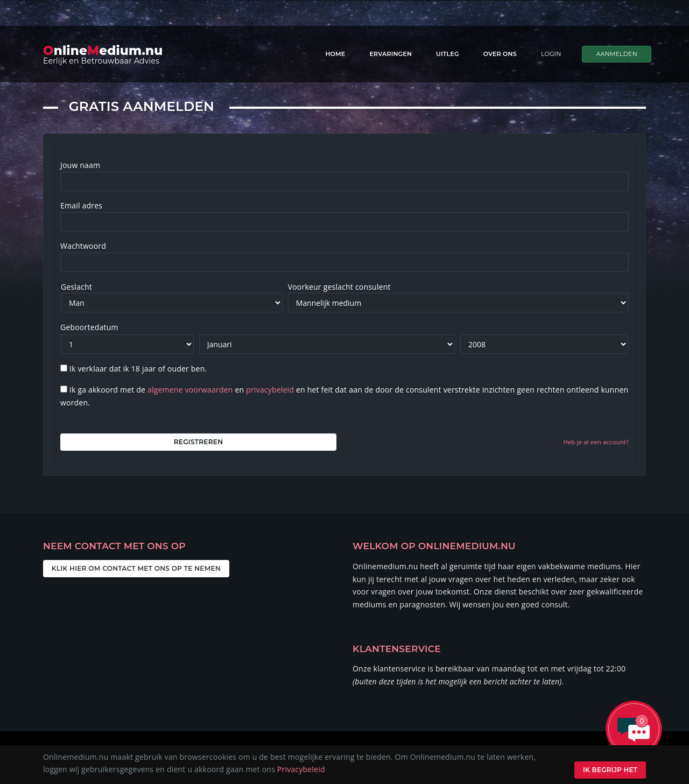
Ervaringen (391, 54)
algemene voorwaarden (190, 390)
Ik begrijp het (609, 770)
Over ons (500, 54)
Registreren (198, 442)
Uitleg (448, 54)
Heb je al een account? (596, 442)
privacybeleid (270, 390)
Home (335, 54)
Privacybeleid (301, 769)
